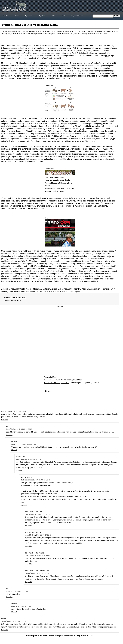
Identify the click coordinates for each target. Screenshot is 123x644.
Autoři (17, 16)
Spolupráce (29, 16)
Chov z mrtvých (49, 380)
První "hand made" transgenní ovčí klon (56, 383)
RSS (63, 16)
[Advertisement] (60, 327)
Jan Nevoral (18, 297)
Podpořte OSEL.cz (77, 16)
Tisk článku (60, 306)
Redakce (6, 16)
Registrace (42, 16)
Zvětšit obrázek (49, 85)
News (46, 218)
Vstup (54, 16)
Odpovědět (5, 420)
